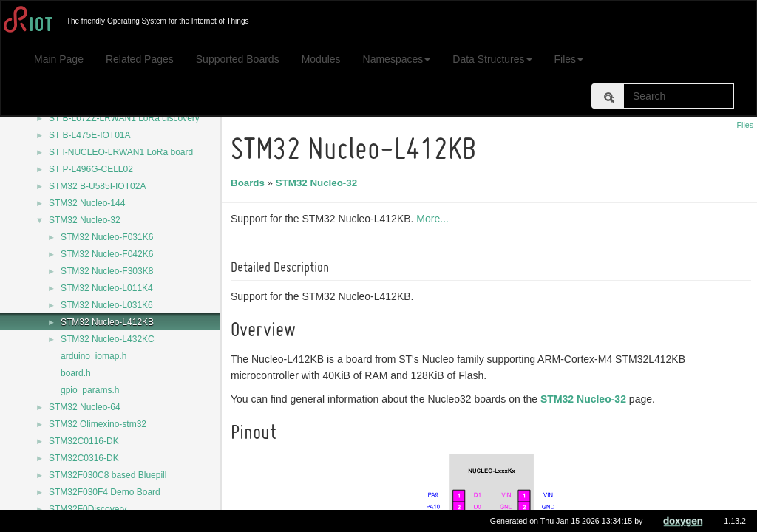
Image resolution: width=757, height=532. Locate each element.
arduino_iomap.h (94, 356)
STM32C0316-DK (84, 458)
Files (569, 59)
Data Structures (492, 59)
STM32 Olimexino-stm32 (98, 424)
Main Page (59, 59)
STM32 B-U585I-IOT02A (97, 186)
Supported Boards (238, 59)
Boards (250, 183)
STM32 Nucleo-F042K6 (107, 254)
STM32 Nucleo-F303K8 (107, 271)
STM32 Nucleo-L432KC (108, 339)
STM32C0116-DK (84, 441)
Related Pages (140, 59)
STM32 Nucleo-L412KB (107, 322)
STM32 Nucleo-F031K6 (107, 237)
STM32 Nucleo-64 (85, 407)
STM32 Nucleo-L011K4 (107, 288)
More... (435, 219)
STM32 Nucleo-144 (87, 203)
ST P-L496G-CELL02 (91, 169)
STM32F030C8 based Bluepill (108, 475)
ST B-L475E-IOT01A (90, 135)
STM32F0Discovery (88, 509)
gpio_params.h (90, 390)
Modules (321, 59)
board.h (76, 373)
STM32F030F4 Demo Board (105, 492)
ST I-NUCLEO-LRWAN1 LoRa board (121, 152)
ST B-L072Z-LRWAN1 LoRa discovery (124, 118)
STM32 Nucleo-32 (85, 220)
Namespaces (397, 59)
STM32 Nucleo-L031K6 (107, 305)
